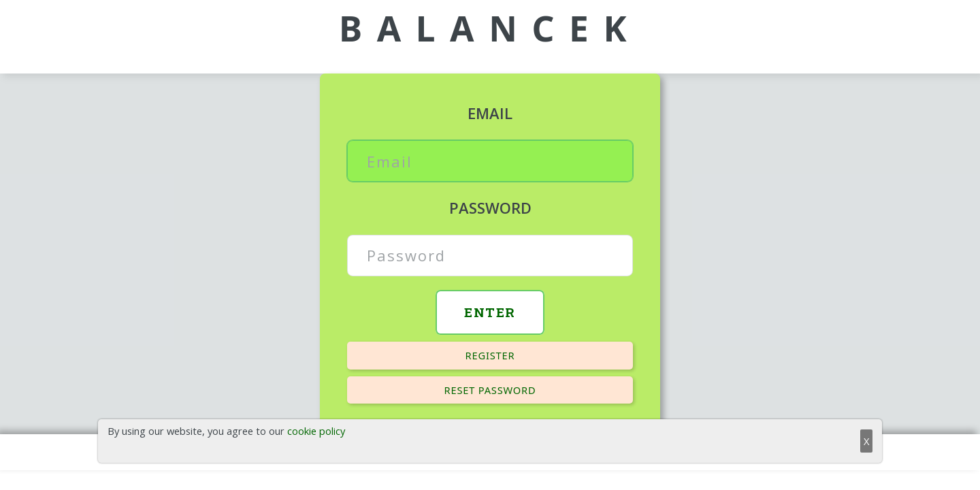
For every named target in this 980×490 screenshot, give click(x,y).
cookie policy (316, 431)
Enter (490, 312)
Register (490, 355)
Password (490, 208)
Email (490, 113)
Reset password (490, 390)
